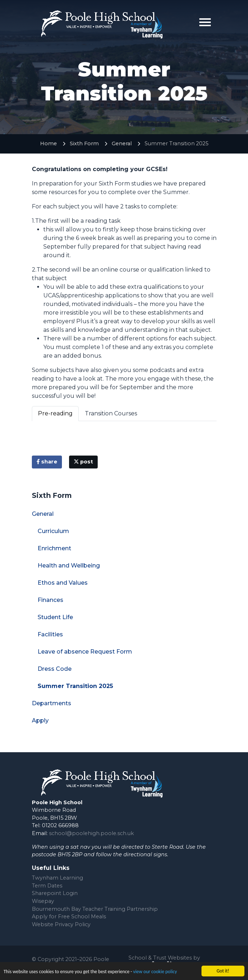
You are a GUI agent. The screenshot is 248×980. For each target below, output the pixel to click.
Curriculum (53, 531)
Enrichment (54, 548)
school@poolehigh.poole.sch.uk (91, 833)
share (47, 462)
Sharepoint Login (55, 893)
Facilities (50, 634)
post (83, 462)
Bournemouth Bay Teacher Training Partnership (95, 909)
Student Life (55, 617)
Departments (52, 703)
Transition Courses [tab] (111, 413)
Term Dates (47, 886)
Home (48, 143)
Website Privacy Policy (61, 924)
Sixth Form (84, 143)
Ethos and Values (63, 583)
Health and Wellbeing (69, 566)
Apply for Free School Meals (69, 917)
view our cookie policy (155, 972)
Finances (50, 600)
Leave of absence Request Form (85, 652)
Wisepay (43, 901)
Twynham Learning (57, 878)
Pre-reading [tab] (55, 413)
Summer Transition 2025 (75, 686)
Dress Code (55, 669)
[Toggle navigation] (205, 22)
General (122, 143)
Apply (40, 720)
